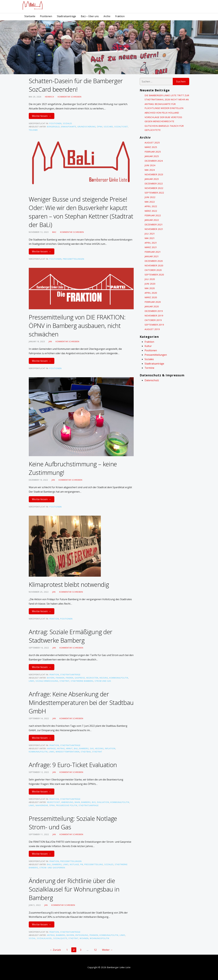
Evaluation (103, 802)
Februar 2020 (153, 302)
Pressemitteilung (94, 864)
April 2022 (151, 206)
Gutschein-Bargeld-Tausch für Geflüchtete (164, 128)
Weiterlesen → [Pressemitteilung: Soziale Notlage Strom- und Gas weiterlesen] (42, 854)
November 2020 (154, 265)
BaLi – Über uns (90, 16)
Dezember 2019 (154, 311)
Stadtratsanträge (66, 16)
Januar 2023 (152, 179)
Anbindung (67, 802)
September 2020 (154, 275)
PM (82, 864)
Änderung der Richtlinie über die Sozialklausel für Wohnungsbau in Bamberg (74, 889)
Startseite (30, 16)
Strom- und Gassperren (52, 868)
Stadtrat (64, 681)
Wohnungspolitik (100, 938)
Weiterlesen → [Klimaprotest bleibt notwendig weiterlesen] (42, 611)
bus (94, 802)
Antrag (61, 748)
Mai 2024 (150, 170)
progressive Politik (67, 805)
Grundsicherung (87, 127)
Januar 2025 (152, 156)
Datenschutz (152, 380)
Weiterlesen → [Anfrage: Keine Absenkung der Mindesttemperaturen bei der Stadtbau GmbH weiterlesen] (42, 738)
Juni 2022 (150, 197)
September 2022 (154, 193)
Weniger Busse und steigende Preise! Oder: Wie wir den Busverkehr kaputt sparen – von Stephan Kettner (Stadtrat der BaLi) (81, 212)
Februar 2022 (153, 215)
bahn (77, 802)
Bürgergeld (53, 127)
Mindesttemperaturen (68, 752)
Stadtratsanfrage (89, 805)
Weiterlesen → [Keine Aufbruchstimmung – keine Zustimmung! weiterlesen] (42, 499)
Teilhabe (33, 130)
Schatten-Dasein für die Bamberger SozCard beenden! (76, 85)
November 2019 (154, 315)
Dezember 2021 (154, 224)
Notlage (74, 864)
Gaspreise (80, 678)
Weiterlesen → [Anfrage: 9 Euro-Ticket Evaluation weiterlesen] (42, 792)
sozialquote (60, 938)
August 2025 (152, 142)
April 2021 (151, 243)
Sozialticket (121, 127)
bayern (51, 678)
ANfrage (51, 748)
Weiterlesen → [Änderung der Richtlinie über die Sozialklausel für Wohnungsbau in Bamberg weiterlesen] (42, 924)
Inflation (110, 748)
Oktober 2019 (153, 320)
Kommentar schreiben (70, 97)
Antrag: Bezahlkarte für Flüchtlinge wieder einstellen (164, 106)
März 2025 (151, 147)
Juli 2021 (150, 234)
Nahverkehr (42, 805)
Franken (60, 678)
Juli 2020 (150, 279)
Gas (92, 748)
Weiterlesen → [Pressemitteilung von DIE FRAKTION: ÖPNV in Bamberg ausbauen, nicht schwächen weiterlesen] (42, 361)
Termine (149, 368)
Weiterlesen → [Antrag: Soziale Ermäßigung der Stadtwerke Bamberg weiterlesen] (42, 667)
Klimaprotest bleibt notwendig (69, 584)
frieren (70, 678)
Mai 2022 (150, 202)
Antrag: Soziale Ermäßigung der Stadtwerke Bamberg (71, 636)
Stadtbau (86, 752)
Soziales (67, 123)
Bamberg (84, 748)
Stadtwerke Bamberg (82, 681)
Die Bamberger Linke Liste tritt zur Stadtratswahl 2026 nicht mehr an (167, 97)
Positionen (46, 16)
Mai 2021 (150, 238)
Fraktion (120, 16)
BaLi (76, 748)
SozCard (108, 127)
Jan (50, 341)
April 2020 (151, 293)
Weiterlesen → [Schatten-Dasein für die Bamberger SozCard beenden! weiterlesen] (42, 116)
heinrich (50, 97)
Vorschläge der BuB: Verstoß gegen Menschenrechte (163, 119)
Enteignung (82, 935)
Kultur (148, 346)
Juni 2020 (150, 284)
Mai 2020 (150, 288)
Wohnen (84, 938)
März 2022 (151, 211)
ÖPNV (100, 127)
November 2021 (154, 229)
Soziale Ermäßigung (47, 681)
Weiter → (107, 950)
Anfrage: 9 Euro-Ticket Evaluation (73, 765)
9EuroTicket (54, 802)
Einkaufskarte (69, 127)
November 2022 (154, 188)
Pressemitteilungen (73, 259)
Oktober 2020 (153, 270)
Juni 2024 (150, 165)
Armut (69, 748)
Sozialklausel (45, 938)
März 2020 (151, 297)
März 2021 (151, 247)
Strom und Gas (103, 681)
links (32, 681)
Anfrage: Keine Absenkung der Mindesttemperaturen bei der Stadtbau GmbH (81, 703)
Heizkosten (92, 678)
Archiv (107, 16)
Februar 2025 (153, 152)
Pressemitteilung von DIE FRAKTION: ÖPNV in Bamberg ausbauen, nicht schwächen (77, 326)
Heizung (104, 678)
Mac (54, 232)
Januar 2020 (152, 306)
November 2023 (154, 174)
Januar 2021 (152, 256)
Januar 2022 (152, 220)
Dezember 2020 (154, 261)
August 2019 (152, 329)
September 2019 (154, 325)
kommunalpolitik (119, 678)
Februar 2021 (153, 252)
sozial (32, 938)
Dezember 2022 (154, 183)
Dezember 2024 (154, 161)
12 (95, 950)
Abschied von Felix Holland (162, 113)
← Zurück (55, 950)
